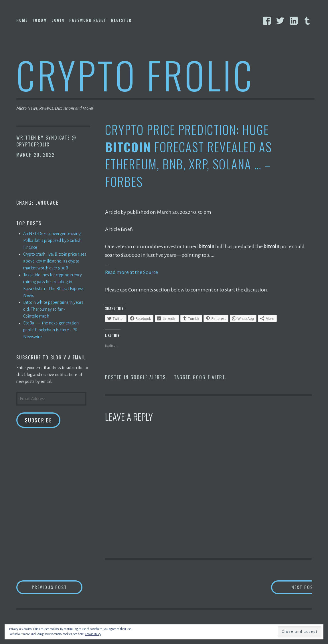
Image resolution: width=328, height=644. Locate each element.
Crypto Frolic (135, 75)
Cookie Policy (93, 634)
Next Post (289, 587)
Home (22, 20)
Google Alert (209, 377)
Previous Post (58, 587)
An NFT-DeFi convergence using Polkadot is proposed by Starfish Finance (52, 240)
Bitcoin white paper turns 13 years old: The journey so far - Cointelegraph (53, 309)
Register (121, 20)
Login (58, 20)
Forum (40, 20)
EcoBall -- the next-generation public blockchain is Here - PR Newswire (51, 330)
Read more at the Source (132, 272)
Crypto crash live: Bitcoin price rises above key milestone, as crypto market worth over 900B (55, 261)
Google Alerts (148, 377)
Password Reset (88, 20)
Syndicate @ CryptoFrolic (46, 141)
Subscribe (38, 420)
